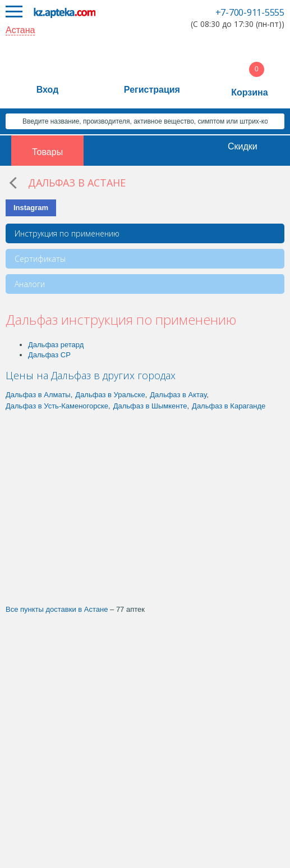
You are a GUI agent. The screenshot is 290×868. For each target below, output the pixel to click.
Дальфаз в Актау (178, 395)
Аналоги (30, 284)
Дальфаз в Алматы (38, 395)
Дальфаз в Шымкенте (150, 406)
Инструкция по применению (67, 233)
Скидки (243, 146)
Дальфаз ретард (56, 345)
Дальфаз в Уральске (110, 395)
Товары (47, 152)
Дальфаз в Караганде (229, 406)
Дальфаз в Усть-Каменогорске (57, 406)
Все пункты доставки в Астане (57, 609)
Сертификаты (40, 259)
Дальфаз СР (49, 355)
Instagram (31, 208)
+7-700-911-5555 (250, 12)
